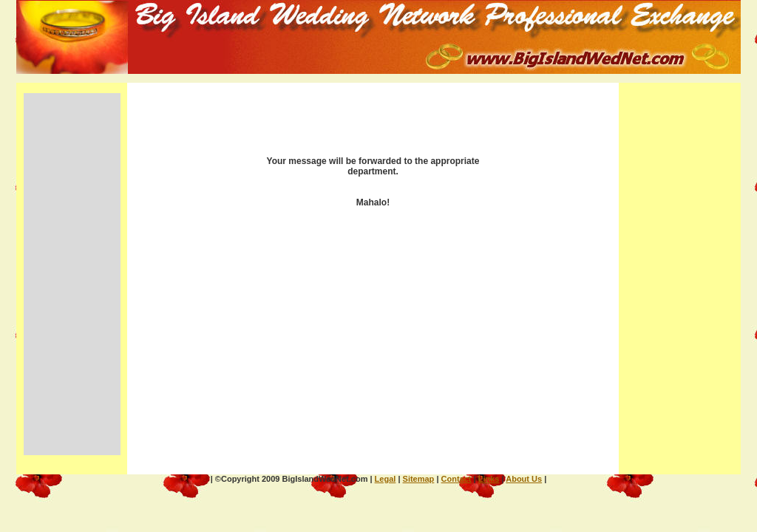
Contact (456, 479)
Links (489, 479)
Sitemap (419, 479)
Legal (386, 479)
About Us (524, 479)
